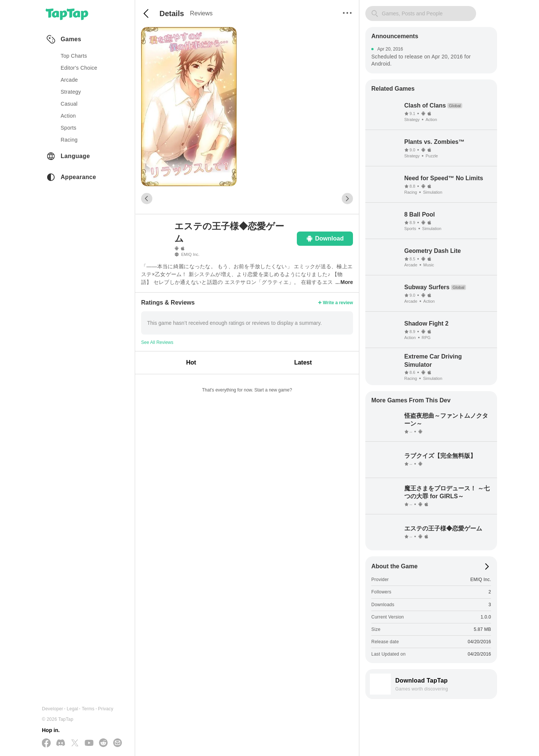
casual (69, 104)
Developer (53, 709)
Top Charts (74, 56)
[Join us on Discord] (61, 743)
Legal (72, 709)
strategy (71, 92)
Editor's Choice (79, 68)
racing (69, 140)
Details (172, 13)
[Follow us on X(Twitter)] (75, 743)
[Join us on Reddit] (103, 743)
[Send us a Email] (118, 743)
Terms (88, 709)
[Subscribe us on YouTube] (89, 743)
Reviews (201, 13)
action (68, 116)
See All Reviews (157, 342)
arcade (69, 80)
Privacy (106, 709)
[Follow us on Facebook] (46, 743)
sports (68, 128)
